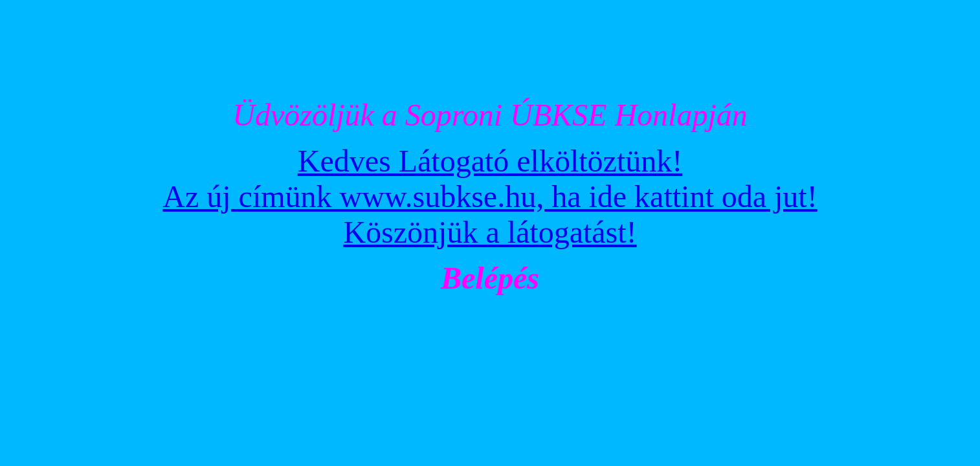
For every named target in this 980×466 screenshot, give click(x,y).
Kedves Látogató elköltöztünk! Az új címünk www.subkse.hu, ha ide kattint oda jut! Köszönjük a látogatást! (490, 196)
